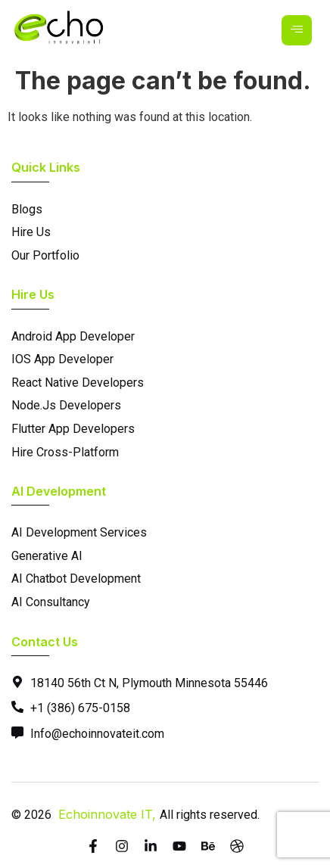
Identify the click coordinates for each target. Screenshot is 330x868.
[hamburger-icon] (297, 30)
